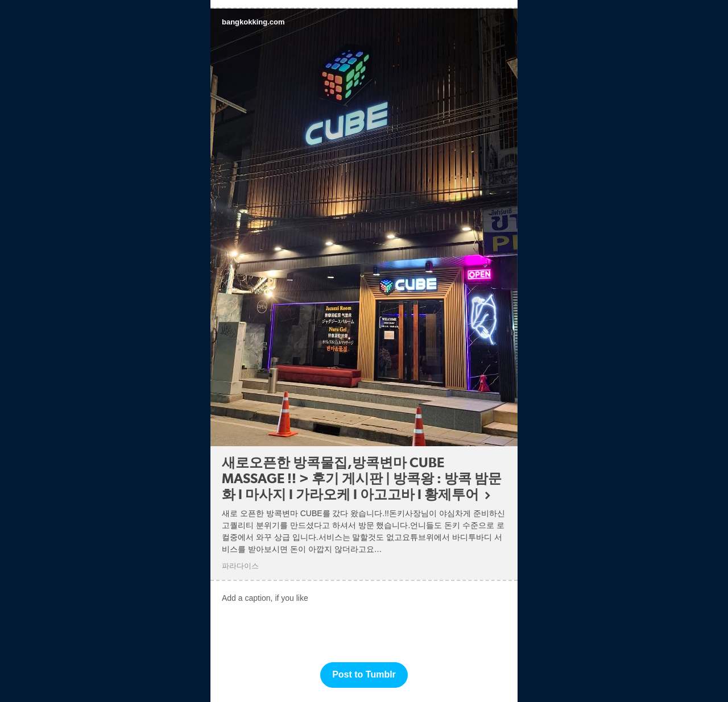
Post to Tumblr (364, 674)
